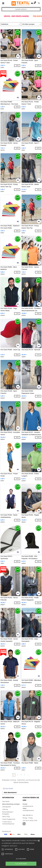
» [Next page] (28, 775)
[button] (32, 3)
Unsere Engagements (9, 819)
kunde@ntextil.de (28, 806)
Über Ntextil (6, 802)
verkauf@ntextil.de (28, 810)
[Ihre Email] (21, 789)
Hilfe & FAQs (6, 817)
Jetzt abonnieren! (10, 792)
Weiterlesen (14, 846)
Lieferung (5, 809)
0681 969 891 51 (28, 815)
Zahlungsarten (7, 807)
